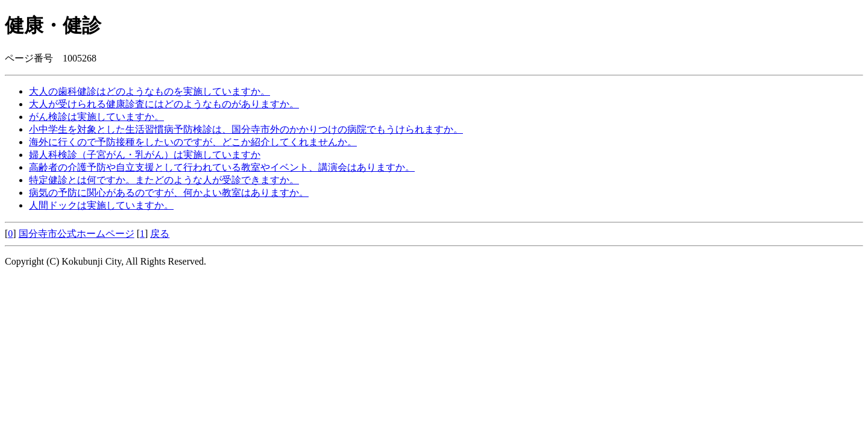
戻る (160, 234)
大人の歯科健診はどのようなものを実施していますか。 (149, 91)
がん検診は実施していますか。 (96, 117)
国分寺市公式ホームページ (77, 234)
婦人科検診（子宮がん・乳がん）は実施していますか (145, 155)
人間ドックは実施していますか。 (101, 205)
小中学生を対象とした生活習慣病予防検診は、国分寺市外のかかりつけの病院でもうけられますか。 (246, 129)
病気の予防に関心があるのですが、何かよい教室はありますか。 (169, 193)
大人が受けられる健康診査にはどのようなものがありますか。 (164, 104)
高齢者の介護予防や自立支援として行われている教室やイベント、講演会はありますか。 (222, 167)
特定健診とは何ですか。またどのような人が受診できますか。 (164, 180)
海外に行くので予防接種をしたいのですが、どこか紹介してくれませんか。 (193, 142)
